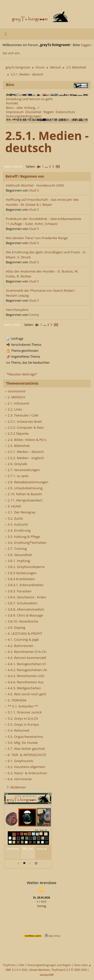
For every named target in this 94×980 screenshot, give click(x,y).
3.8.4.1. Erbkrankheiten (24, 585)
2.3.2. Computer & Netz (24, 427)
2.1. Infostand (17, 403)
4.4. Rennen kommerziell (25, 658)
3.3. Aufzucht (16, 524)
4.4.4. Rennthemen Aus (24, 682)
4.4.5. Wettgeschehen (23, 688)
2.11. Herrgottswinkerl (23, 500)
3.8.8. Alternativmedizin (24, 609)
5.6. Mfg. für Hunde (21, 743)
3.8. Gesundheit (18, 555)
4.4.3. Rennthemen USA (25, 676)
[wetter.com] (33, 937)
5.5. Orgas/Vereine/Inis (24, 737)
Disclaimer (33, 112)
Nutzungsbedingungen (24, 116)
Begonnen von (32, 176)
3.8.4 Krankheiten (20, 579)
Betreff (11, 176)
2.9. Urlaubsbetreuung (24, 488)
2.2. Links (13, 409)
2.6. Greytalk (16, 464)
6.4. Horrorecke (18, 779)
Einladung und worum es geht (29, 99)
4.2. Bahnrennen (19, 646)
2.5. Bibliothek (17, 446)
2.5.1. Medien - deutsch (24, 452)
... (47, 166)
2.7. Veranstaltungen (22, 470)
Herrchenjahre (17, 310)
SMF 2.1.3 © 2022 (17, 970)
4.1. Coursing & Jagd (22, 639)
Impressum (15, 112)
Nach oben (12, 325)
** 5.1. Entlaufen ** (21, 706)
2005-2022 (80, 970)
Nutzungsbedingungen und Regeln (49, 965)
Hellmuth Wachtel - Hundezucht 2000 (35, 185)
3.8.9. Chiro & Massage (24, 615)
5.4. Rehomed (17, 730)
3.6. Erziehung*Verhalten (26, 543)
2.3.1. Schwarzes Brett (23, 421)
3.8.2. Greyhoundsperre (25, 567)
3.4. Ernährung (18, 530)
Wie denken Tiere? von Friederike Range (37, 238)
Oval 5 (34, 190)
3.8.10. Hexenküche (21, 621)
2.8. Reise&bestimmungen (27, 482)
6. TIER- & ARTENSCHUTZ (25, 755)
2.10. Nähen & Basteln (23, 494)
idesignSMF (47, 975)
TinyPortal (9, 965)
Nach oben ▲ (83, 965)
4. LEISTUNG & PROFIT (23, 633)
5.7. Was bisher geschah (25, 749)
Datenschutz (65, 112)
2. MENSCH (15, 397)
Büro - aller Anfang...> (23, 108)
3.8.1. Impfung (17, 561)
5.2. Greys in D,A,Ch (21, 718)
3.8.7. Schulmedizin (21, 603)
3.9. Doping (15, 628)
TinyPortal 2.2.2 (61, 970)
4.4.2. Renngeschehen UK (26, 670)
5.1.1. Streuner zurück (23, 712)
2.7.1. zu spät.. (17, 476)
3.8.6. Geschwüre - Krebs (25, 597)
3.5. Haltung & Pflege (22, 537)
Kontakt (12, 103)
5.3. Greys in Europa (22, 724)
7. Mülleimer (16, 787)
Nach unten (13, 167)
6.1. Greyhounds (19, 761)
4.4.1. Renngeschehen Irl (25, 664)
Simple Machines (39, 970)
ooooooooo (15, 391)
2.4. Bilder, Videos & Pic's (26, 440)
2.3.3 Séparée (17, 433)
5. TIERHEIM (16, 700)
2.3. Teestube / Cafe (22, 415)
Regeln (49, 112)
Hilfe (21, 965)
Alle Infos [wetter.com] (53, 936)
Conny (34, 315)
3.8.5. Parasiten (18, 591)
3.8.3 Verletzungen (21, 573)
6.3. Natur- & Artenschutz (26, 773)
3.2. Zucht (14, 518)
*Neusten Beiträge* (22, 374)
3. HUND (13, 506)
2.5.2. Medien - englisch (24, 458)
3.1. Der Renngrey (20, 512)
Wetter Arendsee (42, 883)
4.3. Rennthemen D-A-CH (26, 652)
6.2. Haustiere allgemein (25, 767)
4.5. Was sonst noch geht (26, 694)
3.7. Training (16, 549)
